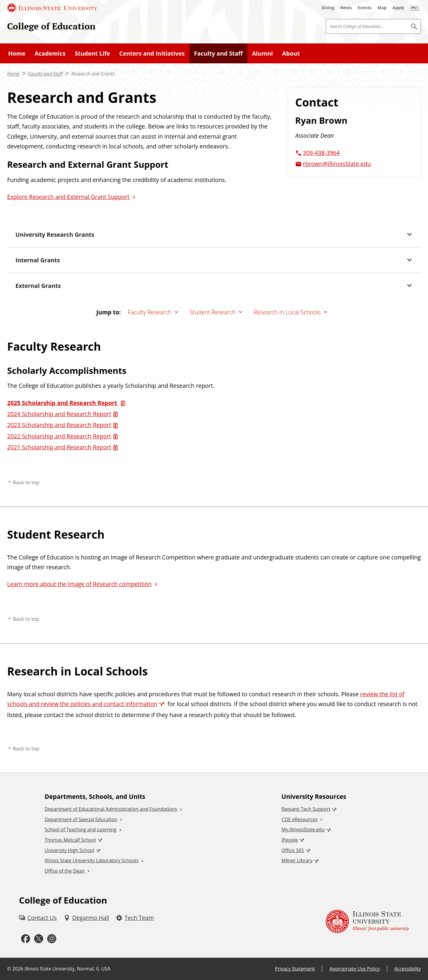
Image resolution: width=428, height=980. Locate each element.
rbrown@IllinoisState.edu (337, 164)
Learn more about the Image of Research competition (79, 584)
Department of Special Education (81, 819)
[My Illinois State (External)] (415, 8)
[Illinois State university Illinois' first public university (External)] (367, 922)
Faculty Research (150, 312)
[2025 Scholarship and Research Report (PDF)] (67, 403)
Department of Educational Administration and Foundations (111, 809)
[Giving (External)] (328, 8)
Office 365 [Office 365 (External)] (293, 850)
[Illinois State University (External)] (52, 8)
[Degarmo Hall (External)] (86, 918)
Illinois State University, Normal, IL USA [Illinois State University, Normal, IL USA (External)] (67, 969)
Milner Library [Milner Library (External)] (297, 860)
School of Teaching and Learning (80, 830)
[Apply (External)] (398, 8)
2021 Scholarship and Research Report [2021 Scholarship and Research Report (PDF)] (59, 447)
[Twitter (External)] (39, 939)
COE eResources (299, 819)
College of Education (51, 26)
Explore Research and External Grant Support (68, 197)
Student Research (213, 312)
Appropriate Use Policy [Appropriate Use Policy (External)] (354, 969)
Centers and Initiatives (152, 53)
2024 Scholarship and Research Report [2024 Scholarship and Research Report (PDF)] (59, 414)
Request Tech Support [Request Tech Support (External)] (306, 809)
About (291, 53)
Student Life (92, 53)
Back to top (26, 482)
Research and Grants (93, 74)
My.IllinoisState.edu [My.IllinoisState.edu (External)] (303, 830)
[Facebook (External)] (26, 939)
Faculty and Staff (218, 53)
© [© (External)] (9, 969)
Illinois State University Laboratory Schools (92, 860)
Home (17, 53)
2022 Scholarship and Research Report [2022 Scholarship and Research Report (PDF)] (59, 436)
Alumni (262, 53)
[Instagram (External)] (52, 939)
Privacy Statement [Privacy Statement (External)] (295, 969)
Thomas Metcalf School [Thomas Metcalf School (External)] (70, 840)
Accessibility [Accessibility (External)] (408, 969)
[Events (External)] (365, 8)
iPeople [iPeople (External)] (290, 840)
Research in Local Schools (287, 312)
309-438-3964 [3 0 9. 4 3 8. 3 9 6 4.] (321, 153)
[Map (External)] (382, 8)
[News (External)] (346, 8)
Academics (50, 53)
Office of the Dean (65, 871)
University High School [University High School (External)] (69, 850)
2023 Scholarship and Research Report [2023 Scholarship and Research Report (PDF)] (59, 425)
